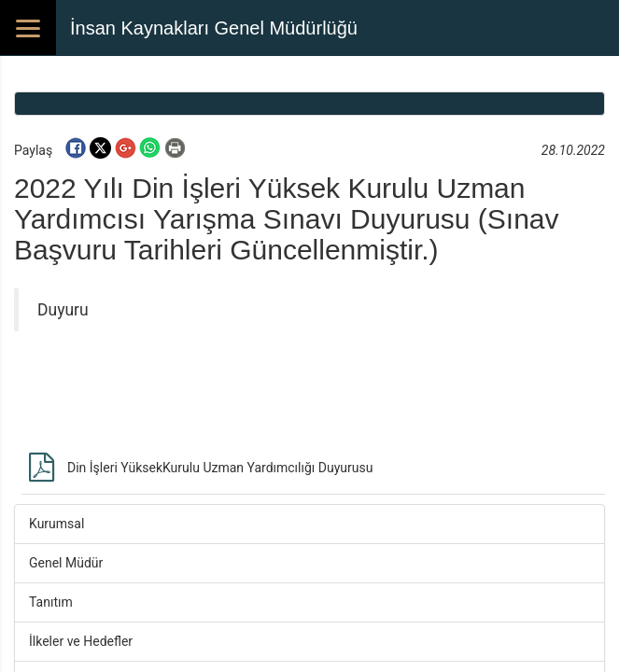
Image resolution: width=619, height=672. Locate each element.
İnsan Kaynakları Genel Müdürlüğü (214, 28)
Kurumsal (56, 524)
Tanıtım (51, 602)
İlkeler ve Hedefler (81, 641)
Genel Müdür (66, 563)
